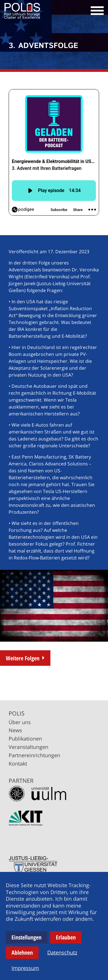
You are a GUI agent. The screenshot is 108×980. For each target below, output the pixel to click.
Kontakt (18, 764)
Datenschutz (62, 952)
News (15, 730)
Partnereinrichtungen (34, 755)
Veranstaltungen (29, 747)
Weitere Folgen (23, 658)
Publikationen (25, 739)
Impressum (25, 968)
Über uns (20, 722)
